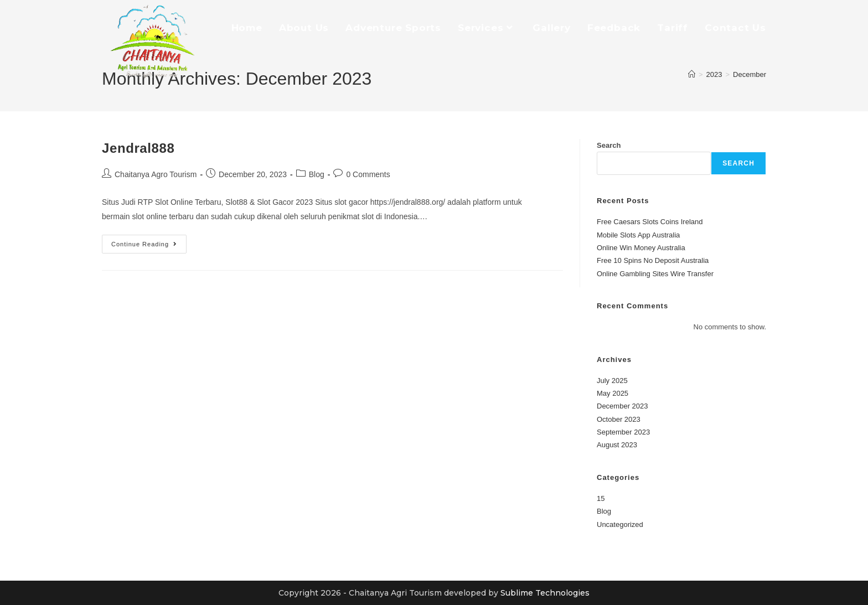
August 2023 (617, 445)
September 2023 (623, 432)
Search (609, 145)
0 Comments (368, 174)
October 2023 (619, 419)
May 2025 (613, 393)
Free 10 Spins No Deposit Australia (653, 260)
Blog (317, 174)
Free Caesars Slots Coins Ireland (650, 222)
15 (601, 498)
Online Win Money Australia (641, 248)
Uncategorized (620, 524)
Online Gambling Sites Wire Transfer (655, 274)
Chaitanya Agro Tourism (156, 174)
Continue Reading (149, 241)
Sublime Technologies (545, 593)
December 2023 (622, 406)
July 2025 (612, 381)
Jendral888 (138, 148)
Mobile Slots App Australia (638, 235)
